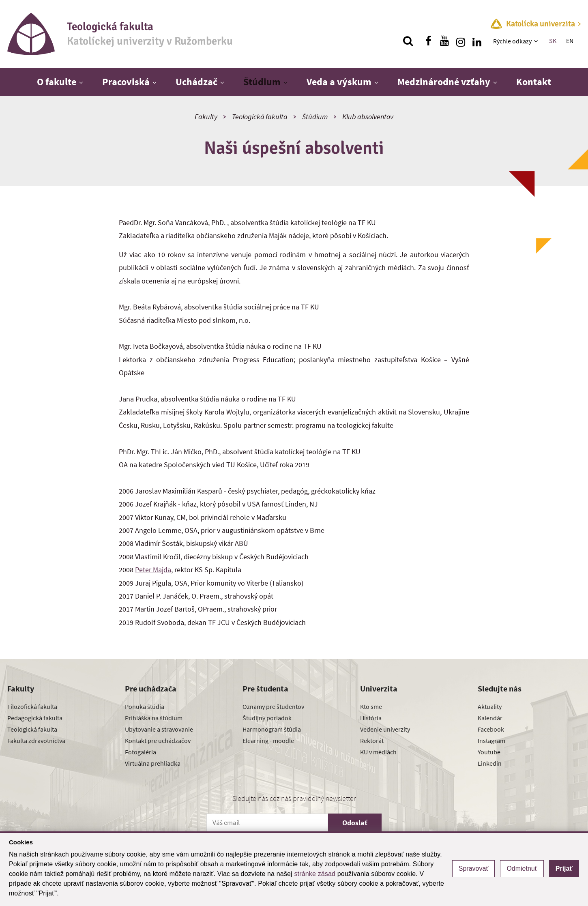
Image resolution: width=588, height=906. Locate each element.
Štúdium (262, 82)
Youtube (489, 752)
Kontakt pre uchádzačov (158, 741)
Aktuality (490, 706)
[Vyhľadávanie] (408, 41)
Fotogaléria (141, 752)
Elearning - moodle (268, 741)
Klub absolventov (368, 117)
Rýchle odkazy (512, 41)
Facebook (491, 729)
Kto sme (371, 706)
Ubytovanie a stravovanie (159, 729)
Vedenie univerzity (385, 729)
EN (570, 41)
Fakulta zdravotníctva (36, 741)
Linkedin (490, 763)
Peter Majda (153, 570)
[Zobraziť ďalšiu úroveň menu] (537, 41)
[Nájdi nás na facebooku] (428, 41)
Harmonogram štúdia (272, 729)
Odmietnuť (522, 868)
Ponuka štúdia (145, 706)
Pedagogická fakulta (35, 718)
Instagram (491, 741)
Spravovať (474, 868)
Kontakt (534, 82)
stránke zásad (315, 874)
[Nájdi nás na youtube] (444, 41)
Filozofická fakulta (32, 706)
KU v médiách (378, 752)
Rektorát (372, 741)
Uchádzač (196, 82)
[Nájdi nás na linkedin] (477, 41)
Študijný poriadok (267, 718)
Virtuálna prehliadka (153, 763)
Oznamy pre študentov (273, 706)
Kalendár (490, 718)
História (371, 718)
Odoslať (355, 823)
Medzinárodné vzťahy (444, 82)
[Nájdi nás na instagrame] (461, 41)
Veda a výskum (339, 82)
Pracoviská (126, 82)
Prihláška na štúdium (154, 718)
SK (553, 41)
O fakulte (57, 82)
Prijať (564, 868)
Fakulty (206, 117)
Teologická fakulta (260, 117)
